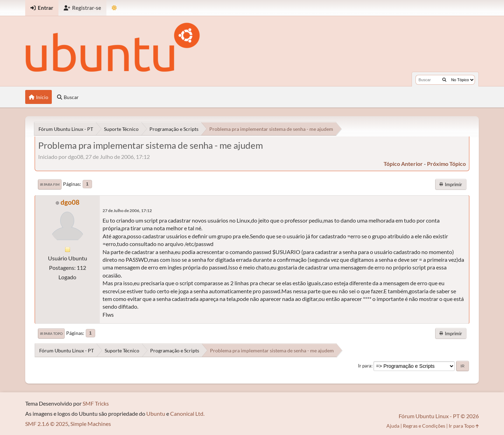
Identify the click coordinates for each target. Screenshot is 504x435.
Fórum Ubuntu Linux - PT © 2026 (439, 416)
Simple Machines (91, 424)
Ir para (365, 366)
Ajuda (393, 426)
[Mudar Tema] (114, 8)
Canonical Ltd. (187, 413)
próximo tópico (446, 164)
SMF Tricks (96, 403)
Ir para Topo (51, 334)
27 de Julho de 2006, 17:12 (127, 211)
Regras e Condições (424, 426)
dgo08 (70, 202)
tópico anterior (403, 164)
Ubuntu (156, 413)
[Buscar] (444, 80)
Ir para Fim (50, 184)
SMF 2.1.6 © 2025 (47, 424)
